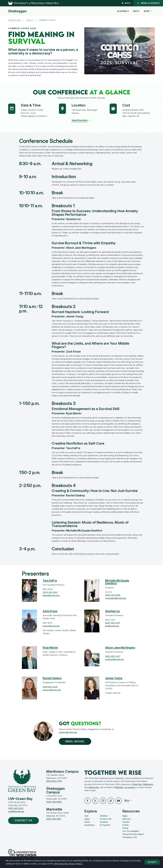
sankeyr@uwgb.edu (52, 690)
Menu (148, 3)
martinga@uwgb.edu (114, 659)
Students (104, 822)
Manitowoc (148, 785)
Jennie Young (114, 678)
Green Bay (137, 785)
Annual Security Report (133, 835)
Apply (126, 3)
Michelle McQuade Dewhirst (117, 582)
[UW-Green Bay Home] (30, 3)
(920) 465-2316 (113, 623)
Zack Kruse (50, 611)
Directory (127, 819)
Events (126, 825)
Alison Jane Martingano (120, 648)
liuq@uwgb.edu (112, 626)
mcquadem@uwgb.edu (116, 598)
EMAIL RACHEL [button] (75, 742)
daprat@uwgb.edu (51, 595)
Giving (125, 828)
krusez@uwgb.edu (51, 626)
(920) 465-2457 (50, 592)
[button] (87, 801)
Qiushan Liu (112, 611)
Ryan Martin (50, 648)
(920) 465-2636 (113, 595)
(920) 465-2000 (16, 809)
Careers (126, 822)
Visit (86, 816)
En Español (105, 825)
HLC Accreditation (131, 831)
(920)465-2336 (50, 687)
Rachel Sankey (52, 678)
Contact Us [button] (24, 821)
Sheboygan (17, 11)
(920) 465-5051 (54, 819)
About (136, 11)
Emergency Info (130, 838)
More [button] (148, 11)
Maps (125, 816)
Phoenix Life (106, 819)
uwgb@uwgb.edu (16, 812)
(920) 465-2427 (113, 656)
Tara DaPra (50, 580)
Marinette (119, 788)
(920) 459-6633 (54, 802)
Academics (123, 11)
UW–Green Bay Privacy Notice (68, 864)
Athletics (104, 816)
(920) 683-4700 (54, 781)
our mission (130, 788)
